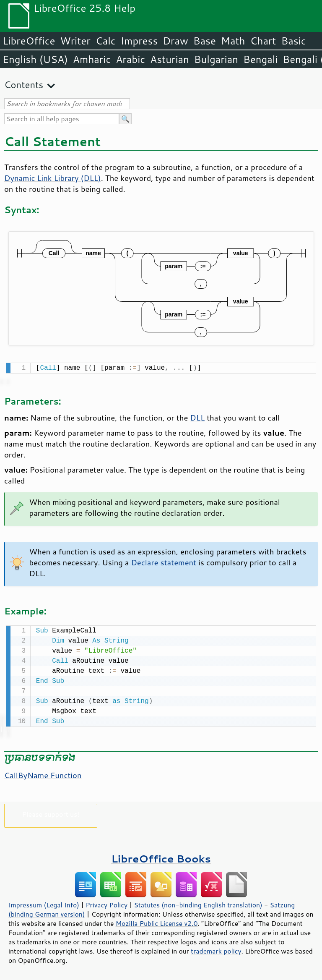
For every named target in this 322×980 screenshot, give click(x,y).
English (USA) (35, 59)
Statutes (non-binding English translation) (198, 903)
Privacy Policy (106, 903)
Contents (24, 85)
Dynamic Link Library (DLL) (53, 178)
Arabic (130, 59)
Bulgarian (216, 59)
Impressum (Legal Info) (44, 903)
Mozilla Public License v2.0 (157, 922)
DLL (197, 417)
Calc (106, 41)
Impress (139, 41)
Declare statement (164, 562)
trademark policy (216, 949)
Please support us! (51, 812)
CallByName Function (43, 774)
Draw (175, 41)
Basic (293, 41)
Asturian (170, 59)
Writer (75, 41)
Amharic (92, 59)
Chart (263, 41)
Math (233, 41)
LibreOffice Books (161, 857)
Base (205, 41)
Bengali (260, 59)
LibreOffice (29, 41)
